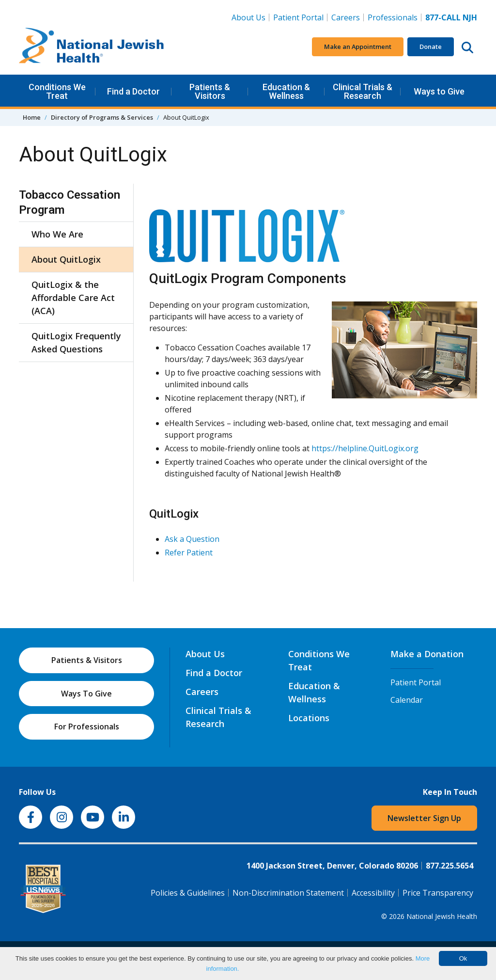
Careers (348, 17)
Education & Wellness (286, 91)
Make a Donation (427, 654)
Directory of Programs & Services (102, 117)
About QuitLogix (66, 259)
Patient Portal (298, 17)
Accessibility (373, 893)
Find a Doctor (133, 91)
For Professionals (87, 727)
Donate (431, 47)
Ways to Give (439, 91)
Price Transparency (438, 893)
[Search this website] (467, 47)
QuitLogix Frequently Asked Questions (76, 342)
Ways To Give (86, 694)
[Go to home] (92, 47)
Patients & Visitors (210, 91)
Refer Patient (189, 553)
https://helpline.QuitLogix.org (365, 448)
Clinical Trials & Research (363, 91)
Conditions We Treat (57, 91)
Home (32, 117)
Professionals (393, 17)
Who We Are (57, 234)
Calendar (407, 700)
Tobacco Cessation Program (70, 202)
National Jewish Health (442, 916)
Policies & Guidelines (188, 893)
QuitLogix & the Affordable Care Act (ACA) (73, 298)
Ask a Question (192, 539)
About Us (248, 17)
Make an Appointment (358, 47)
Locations (309, 718)
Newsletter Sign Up (424, 818)
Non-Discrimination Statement (288, 893)
